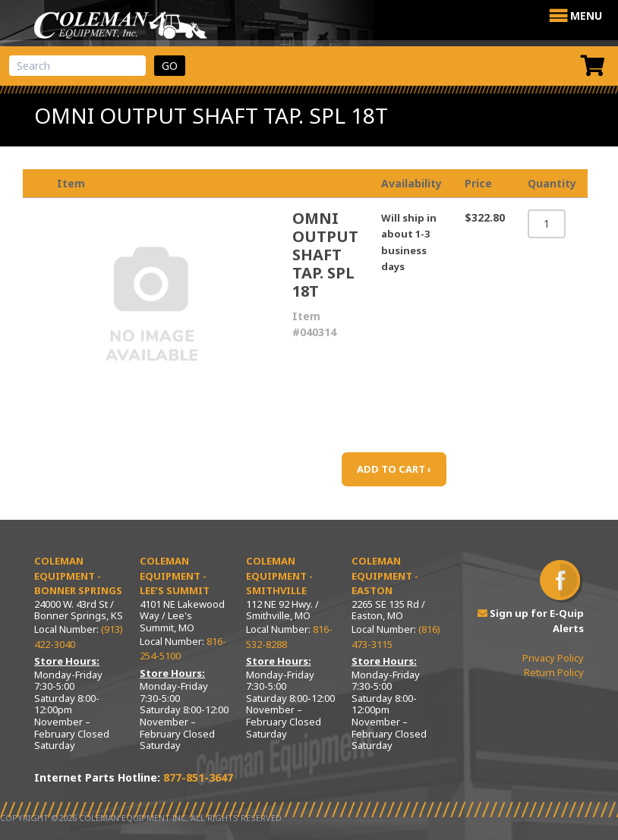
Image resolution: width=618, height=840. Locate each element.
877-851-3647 (198, 777)
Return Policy (554, 672)
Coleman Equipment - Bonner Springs (78, 576)
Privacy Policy (553, 658)
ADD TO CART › (394, 469)
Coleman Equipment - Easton (385, 576)
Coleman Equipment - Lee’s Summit (175, 576)
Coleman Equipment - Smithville (279, 576)
